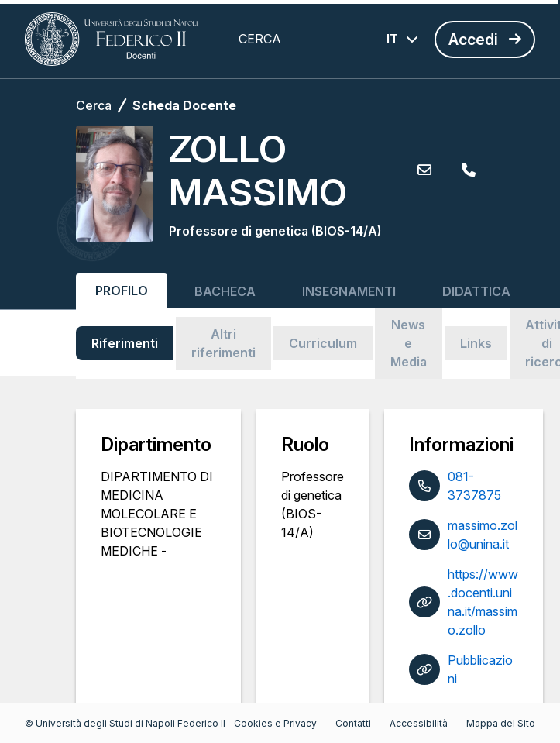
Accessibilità (419, 723)
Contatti (353, 723)
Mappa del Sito (501, 723)
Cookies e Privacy (275, 723)
